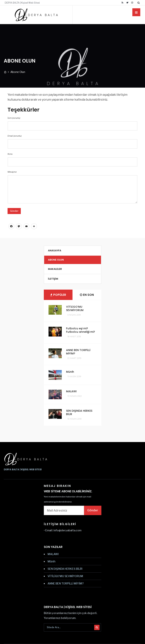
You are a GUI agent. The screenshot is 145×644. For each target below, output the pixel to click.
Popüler (58, 295)
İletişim (53, 279)
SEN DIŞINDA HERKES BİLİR (79, 412)
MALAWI (71, 391)
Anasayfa (55, 250)
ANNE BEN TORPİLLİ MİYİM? (78, 352)
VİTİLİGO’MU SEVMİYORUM (75, 308)
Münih (70, 372)
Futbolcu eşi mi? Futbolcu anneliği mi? (81, 330)
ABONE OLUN (56, 260)
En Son (87, 295)
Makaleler (55, 269)
